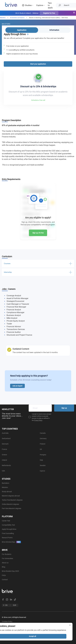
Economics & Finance (17, 18)
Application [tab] (22, 30)
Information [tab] (54, 30)
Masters (3, 18)
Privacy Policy (38, 420)
